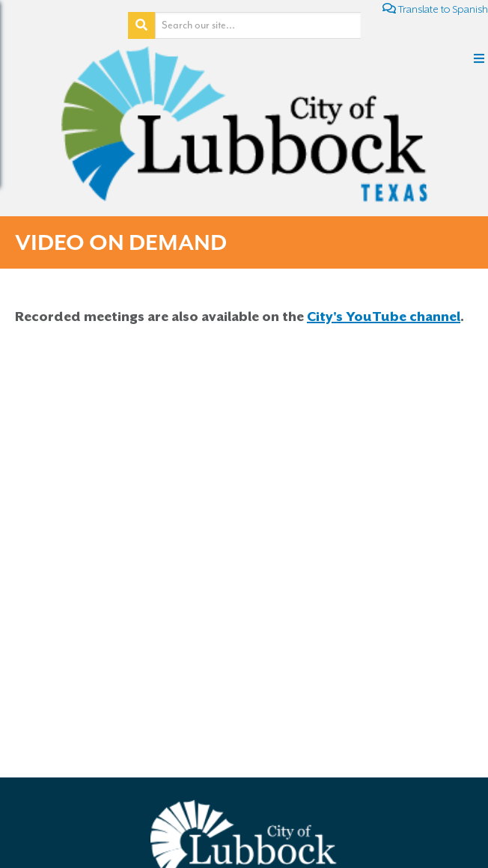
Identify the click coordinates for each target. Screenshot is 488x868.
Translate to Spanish (435, 9)
